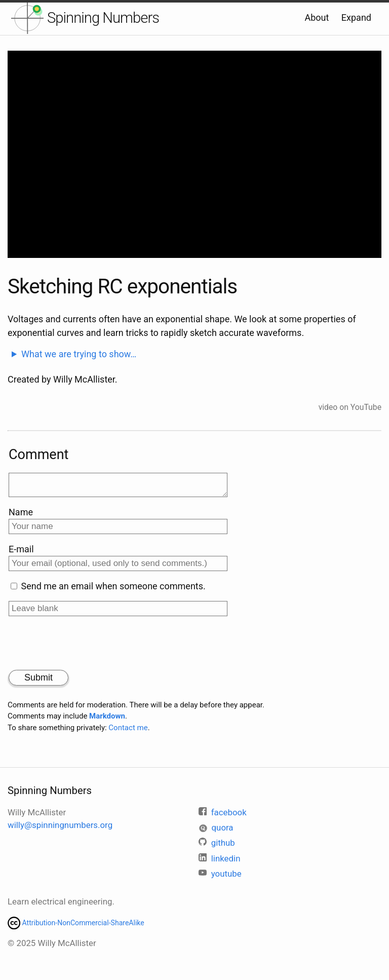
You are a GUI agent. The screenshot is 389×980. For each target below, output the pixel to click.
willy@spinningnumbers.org (60, 825)
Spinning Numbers (103, 18)
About (317, 17)
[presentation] (86, 648)
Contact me (128, 732)
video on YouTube (350, 407)
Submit (38, 682)
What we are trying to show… (79, 354)
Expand (356, 17)
